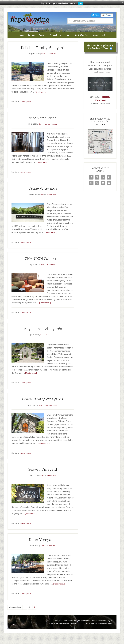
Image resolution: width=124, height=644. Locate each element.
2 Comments (51, 342)
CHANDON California (43, 266)
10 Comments (51, 202)
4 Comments (52, 61)
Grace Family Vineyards (43, 406)
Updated (28, 109)
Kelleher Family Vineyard (43, 55)
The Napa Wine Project (30, 19)
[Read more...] (41, 99)
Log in (110, 628)
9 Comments (51, 272)
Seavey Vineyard (43, 477)
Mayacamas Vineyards (43, 336)
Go (81, 3)
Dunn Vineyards (43, 547)
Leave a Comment (51, 131)
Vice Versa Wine (43, 125)
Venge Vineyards (43, 196)
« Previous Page (15, 614)
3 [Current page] (34, 614)
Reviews (22, 109)
